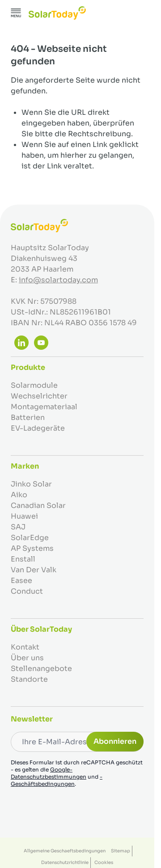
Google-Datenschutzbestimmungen (49, 773)
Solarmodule (34, 385)
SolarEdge (30, 538)
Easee (21, 581)
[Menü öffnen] (16, 13)
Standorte (29, 679)
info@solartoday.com (58, 280)
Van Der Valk (34, 570)
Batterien (28, 417)
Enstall (23, 559)
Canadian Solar (38, 505)
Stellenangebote (41, 669)
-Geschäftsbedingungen (57, 780)
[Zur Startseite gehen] (57, 13)
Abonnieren (115, 741)
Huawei (24, 516)
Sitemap (121, 851)
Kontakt (25, 647)
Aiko (19, 495)
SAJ (18, 527)
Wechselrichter (39, 396)
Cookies (104, 862)
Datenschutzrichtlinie (65, 862)
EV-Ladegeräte (38, 428)
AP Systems (32, 548)
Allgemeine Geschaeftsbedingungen (65, 851)
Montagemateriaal (44, 407)
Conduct (27, 591)
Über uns (27, 658)
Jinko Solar (31, 484)
